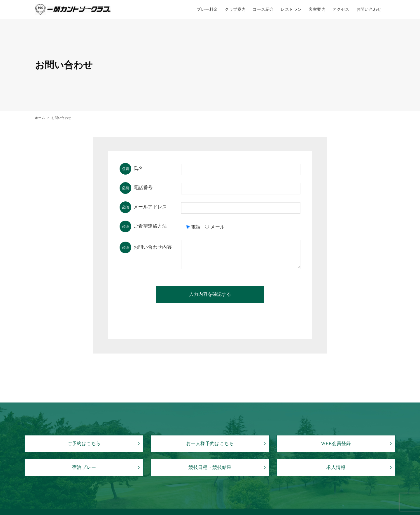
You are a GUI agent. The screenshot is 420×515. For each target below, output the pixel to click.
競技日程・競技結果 (210, 467)
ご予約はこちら (84, 443)
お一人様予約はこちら (210, 443)
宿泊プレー (84, 467)
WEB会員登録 (336, 443)
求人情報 (336, 467)
